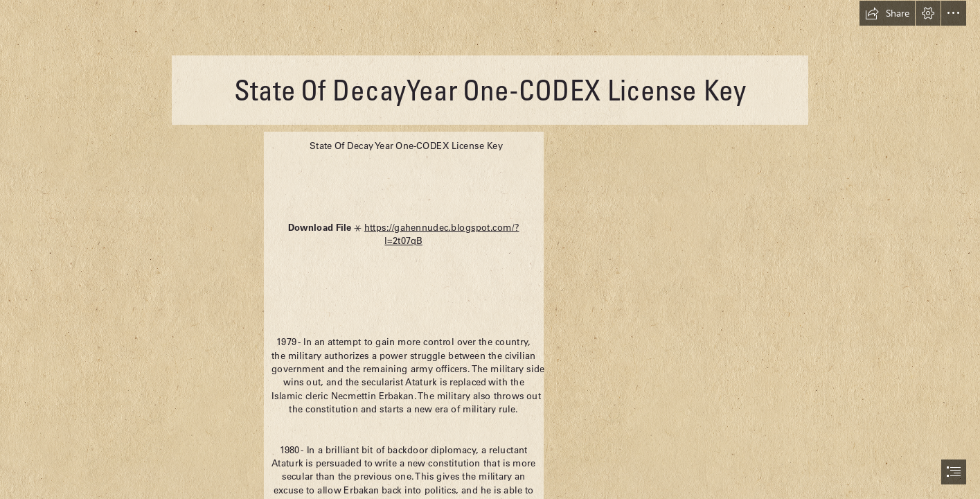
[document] (490, 249)
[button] (887, 13)
